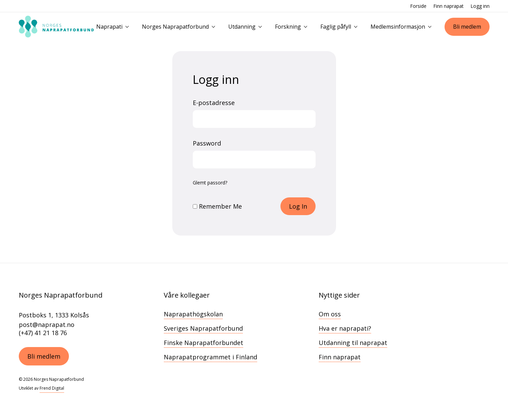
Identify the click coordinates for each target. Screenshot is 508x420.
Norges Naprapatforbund (175, 27)
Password (207, 143)
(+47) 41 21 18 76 (43, 333)
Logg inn (480, 6)
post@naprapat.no (47, 325)
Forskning (288, 27)
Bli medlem (467, 27)
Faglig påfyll (336, 27)
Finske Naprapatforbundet (204, 343)
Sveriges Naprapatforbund (203, 328)
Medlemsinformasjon (398, 27)
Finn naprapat (448, 6)
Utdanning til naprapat (353, 343)
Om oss (330, 314)
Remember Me (217, 206)
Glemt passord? (210, 183)
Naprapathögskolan (193, 314)
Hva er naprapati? (345, 328)
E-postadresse (214, 103)
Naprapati (109, 27)
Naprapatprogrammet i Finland (211, 357)
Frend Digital (52, 388)
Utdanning (242, 27)
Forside (418, 6)
